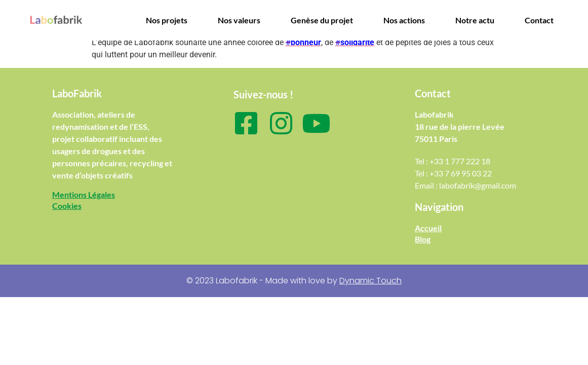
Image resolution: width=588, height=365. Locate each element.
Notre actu (475, 20)
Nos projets (167, 20)
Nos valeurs (239, 20)
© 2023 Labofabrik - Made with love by (294, 281)
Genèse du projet (322, 20)
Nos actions (404, 20)
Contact (539, 20)
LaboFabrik (77, 93)
